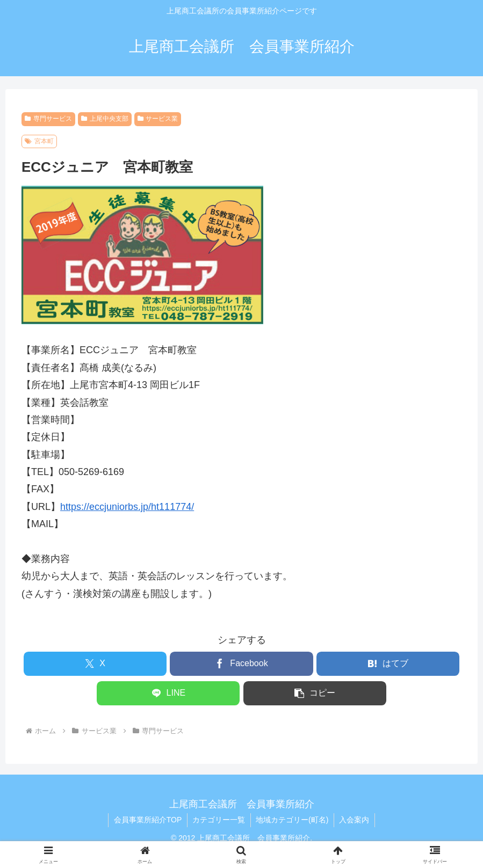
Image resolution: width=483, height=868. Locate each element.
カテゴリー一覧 (219, 820)
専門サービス (48, 119)
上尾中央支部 (105, 119)
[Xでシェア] (95, 664)
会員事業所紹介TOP (147, 820)
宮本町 (39, 141)
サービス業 (158, 119)
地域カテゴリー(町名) (293, 820)
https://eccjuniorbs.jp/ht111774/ (127, 507)
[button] (315, 693)
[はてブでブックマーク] (388, 664)
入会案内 (355, 820)
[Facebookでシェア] (241, 664)
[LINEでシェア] (168, 693)
